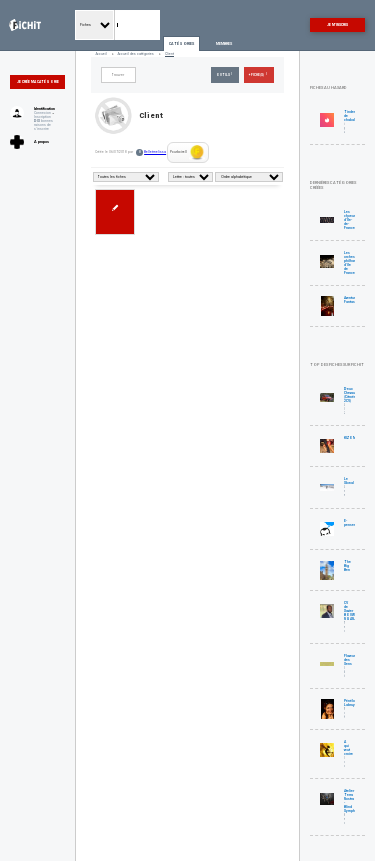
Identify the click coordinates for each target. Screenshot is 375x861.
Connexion (42, 113)
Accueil (101, 54)
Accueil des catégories (136, 54)
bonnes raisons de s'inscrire (43, 125)
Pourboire (187, 152)
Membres (224, 44)
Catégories (181, 44)
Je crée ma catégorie (38, 82)
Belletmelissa (155, 152)
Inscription (42, 117)
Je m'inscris (337, 25)
